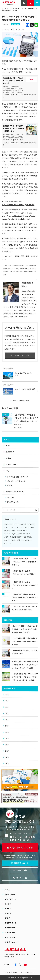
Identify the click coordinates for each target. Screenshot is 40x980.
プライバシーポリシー (12, 972)
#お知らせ (31, 524)
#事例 (7, 524)
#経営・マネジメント (18, 29)
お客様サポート (11, 923)
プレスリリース (13, 502)
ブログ (10, 8)
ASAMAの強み (10, 894)
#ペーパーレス (10, 540)
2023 (7, 713)
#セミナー (8, 543)
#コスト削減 (9, 537)
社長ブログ (10, 452)
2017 (7, 751)
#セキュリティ (22, 531)
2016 (7, 757)
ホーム (4, 8)
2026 (8, 694)
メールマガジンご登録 (20, 355)
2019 (7, 738)
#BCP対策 (18, 537)
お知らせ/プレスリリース (15, 491)
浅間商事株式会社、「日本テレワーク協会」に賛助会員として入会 (13, 81)
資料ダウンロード (20, 863)
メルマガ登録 (20, 870)
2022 (7, 720)
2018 (7, 745)
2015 (7, 763)
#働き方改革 (27, 537)
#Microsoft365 (10, 531)
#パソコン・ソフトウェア (14, 527)
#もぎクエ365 (29, 527)
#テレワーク (6, 29)
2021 (7, 726)
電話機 (10, 485)
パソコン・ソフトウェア (16, 481)
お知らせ (10, 498)
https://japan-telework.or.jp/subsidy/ (18, 205)
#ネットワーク (15, 524)
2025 (8, 701)
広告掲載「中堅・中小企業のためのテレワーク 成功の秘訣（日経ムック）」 (14, 128)
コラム (8, 458)
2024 (8, 707)
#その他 (24, 524)
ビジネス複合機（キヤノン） (18, 477)
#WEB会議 (18, 534)
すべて (8, 445)
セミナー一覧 (20, 878)
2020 (7, 732)
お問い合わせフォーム (17, 245)
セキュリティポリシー (29, 972)
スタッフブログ (12, 464)
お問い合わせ (10, 928)
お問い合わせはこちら (20, 847)
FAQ (7, 471)
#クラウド (26, 534)
